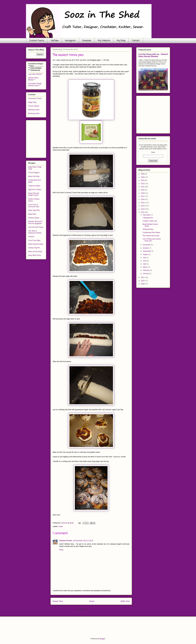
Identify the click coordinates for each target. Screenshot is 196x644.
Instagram (70, 41)
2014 (143, 206)
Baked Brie (32, 214)
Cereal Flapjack (34, 173)
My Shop (121, 41)
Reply (61, 550)
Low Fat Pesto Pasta (36, 227)
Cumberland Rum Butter (151, 233)
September (147, 251)
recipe (61, 526)
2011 (143, 277)
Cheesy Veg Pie (34, 248)
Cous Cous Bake (34, 240)
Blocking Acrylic (34, 113)
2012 (143, 212)
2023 (143, 180)
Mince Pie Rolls (34, 176)
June (145, 261)
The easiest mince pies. (151, 236)
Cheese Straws (34, 218)
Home (92, 601)
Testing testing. (148, 229)
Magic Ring (32, 102)
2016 (143, 199)
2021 (143, 187)
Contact (136, 41)
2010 (143, 281)
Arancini (31, 237)
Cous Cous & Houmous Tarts (34, 206)
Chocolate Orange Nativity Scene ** (35, 84)
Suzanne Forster (66, 541)
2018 (143, 193)
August (146, 254)
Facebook (87, 41)
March (145, 267)
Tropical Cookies (34, 186)
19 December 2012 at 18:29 (83, 541)
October (146, 248)
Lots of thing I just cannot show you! (152, 240)
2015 (143, 203)
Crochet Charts (37, 41)
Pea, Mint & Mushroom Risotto (35, 232)
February (146, 270)
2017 (143, 196)
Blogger (102, 639)
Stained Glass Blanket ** (33, 79)
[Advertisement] (49, 138)
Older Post (125, 601)
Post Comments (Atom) (96, 610)
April (145, 264)
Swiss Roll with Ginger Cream (34, 194)
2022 (143, 184)
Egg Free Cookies (35, 189)
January (146, 274)
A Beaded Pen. (148, 218)
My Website (104, 41)
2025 (143, 177)
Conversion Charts (35, 98)
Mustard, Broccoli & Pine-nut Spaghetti (35, 222)
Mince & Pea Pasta (35, 252)
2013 (143, 209)
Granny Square (34, 106)
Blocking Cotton (34, 110)
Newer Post (58, 601)
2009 (143, 284)
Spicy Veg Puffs (34, 210)
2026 (143, 174)
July (145, 258)
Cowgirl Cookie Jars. (150, 221)
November (147, 245)
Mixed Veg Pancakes (36, 244)
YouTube (55, 41)
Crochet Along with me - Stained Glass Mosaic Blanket (153, 55)
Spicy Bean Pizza (35, 255)
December (147, 215)
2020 (143, 190)
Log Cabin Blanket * (35, 74)
